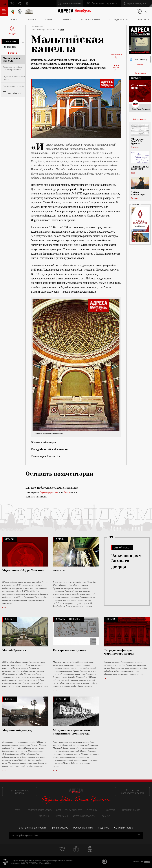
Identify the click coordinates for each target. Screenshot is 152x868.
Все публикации (15, 93)
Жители (110, 810)
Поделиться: (116, 56)
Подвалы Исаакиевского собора (14, 78)
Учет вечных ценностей (32, 828)
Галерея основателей (40, 810)
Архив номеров (59, 828)
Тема (133, 173)
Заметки (66, 20)
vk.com (12, 3)
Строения (11, 41)
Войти (67, 492)
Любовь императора (138, 193)
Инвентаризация (130, 810)
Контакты (144, 20)
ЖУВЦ (14, 20)
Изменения (135, 147)
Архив (49, 20)
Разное (106, 816)
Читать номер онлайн (140, 59)
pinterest (19, 3)
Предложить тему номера (20, 792)
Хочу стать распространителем (133, 792)
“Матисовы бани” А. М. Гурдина (137, 141)
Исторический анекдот (68, 810)
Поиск (4, 3)
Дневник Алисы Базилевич (140, 168)
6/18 (62, 30)
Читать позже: (116, 68)
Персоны (31, 20)
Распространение (90, 20)
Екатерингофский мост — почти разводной (13, 68)
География (62, 816)
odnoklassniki (27, 3)
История (134, 198)
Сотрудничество (119, 20)
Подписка (104, 828)
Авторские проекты (84, 816)
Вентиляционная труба (13, 86)
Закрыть (139, 835)
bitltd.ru (147, 862)
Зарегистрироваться (49, 492)
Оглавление (4, 11)
